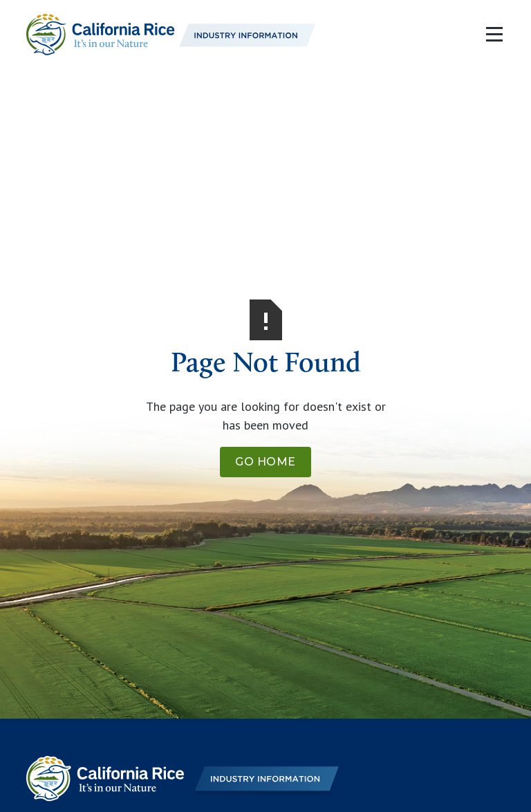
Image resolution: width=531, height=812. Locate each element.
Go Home (265, 462)
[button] (491, 35)
